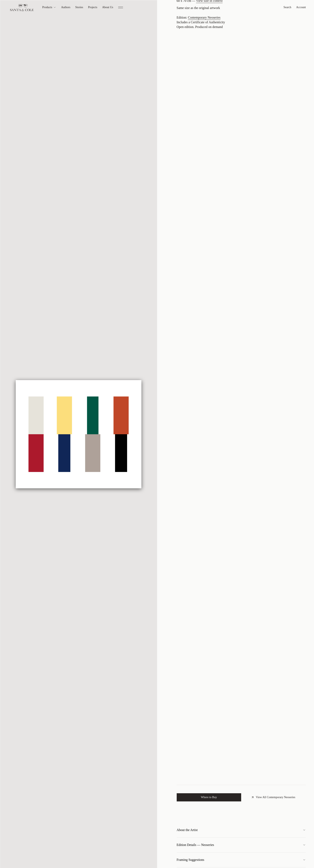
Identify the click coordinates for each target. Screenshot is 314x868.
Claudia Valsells (195, 23)
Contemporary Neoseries (204, 76)
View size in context (209, 59)
